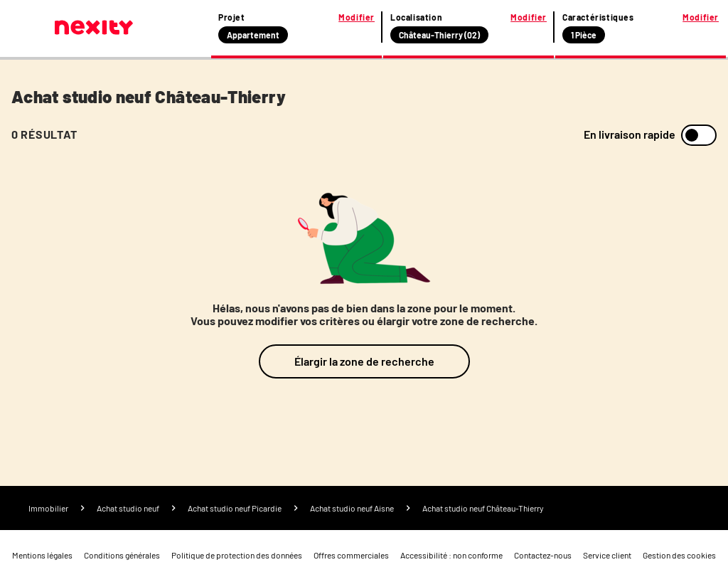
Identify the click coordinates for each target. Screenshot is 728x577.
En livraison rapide (630, 134)
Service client (607, 555)
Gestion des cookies (679, 555)
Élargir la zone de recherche (364, 361)
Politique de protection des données (237, 555)
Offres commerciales (351, 555)
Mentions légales (42, 555)
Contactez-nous (543, 555)
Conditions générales (122, 555)
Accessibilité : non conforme (451, 555)
